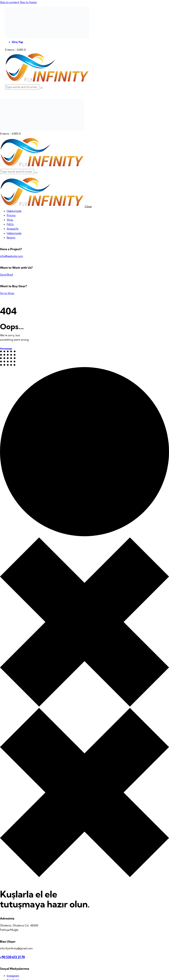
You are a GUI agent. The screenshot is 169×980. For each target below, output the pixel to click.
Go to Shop (7, 293)
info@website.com (12, 256)
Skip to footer (28, 2)
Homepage (6, 349)
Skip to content (10, 2)
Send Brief (7, 275)
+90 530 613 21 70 (12, 957)
